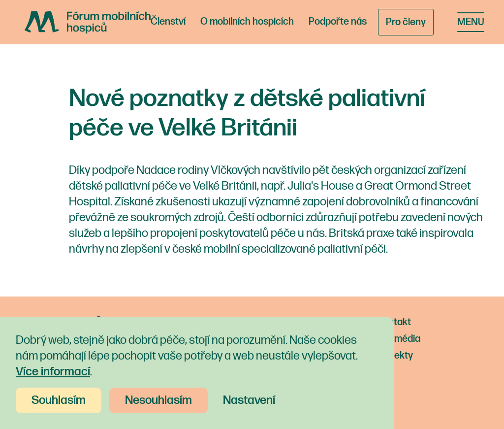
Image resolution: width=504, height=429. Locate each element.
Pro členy (406, 22)
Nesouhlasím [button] (158, 400)
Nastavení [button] (249, 400)
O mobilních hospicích (247, 22)
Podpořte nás (338, 22)
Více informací (53, 372)
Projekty (395, 356)
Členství (168, 22)
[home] (88, 22)
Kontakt (394, 322)
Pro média (399, 339)
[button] (471, 22)
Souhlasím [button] (59, 400)
